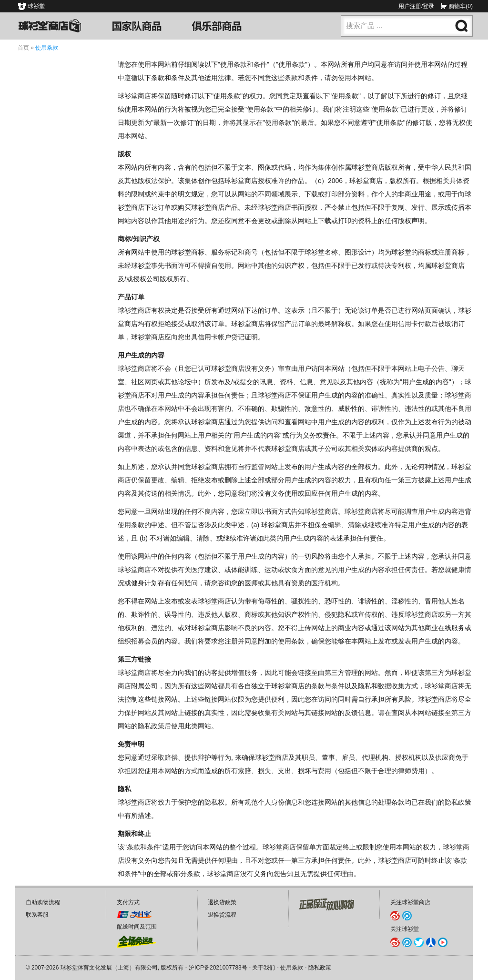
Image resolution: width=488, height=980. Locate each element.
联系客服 (37, 915)
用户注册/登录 (416, 6)
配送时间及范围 (137, 927)
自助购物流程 (43, 902)
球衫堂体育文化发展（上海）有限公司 (109, 968)
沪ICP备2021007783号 (218, 968)
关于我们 (264, 968)
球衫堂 (36, 6)
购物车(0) (461, 6)
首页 (23, 48)
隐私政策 (320, 968)
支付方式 (128, 902)
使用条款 (292, 968)
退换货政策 (222, 902)
